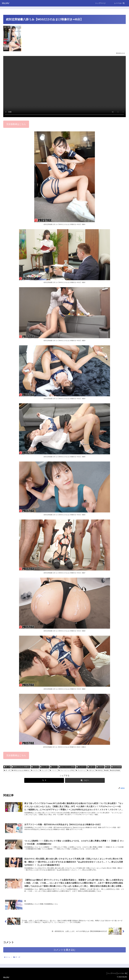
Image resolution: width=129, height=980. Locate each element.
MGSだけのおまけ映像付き (21, 767)
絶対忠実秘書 (116, 767)
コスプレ (35, 767)
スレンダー (44, 767)
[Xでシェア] (44, 780)
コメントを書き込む (64, 951)
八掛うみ (91, 767)
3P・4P (7, 767)
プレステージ (81, 767)
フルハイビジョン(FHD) (67, 767)
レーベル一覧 (122, 973)
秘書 (108, 767)
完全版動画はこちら (16, 124)
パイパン (54, 767)
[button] (85, 780)
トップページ (110, 973)
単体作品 (100, 767)
